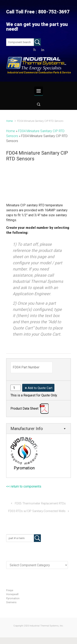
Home (9, 121)
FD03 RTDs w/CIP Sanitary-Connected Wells (37, 511)
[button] (38, 104)
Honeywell (12, 594)
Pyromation (13, 598)
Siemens (11, 602)
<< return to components (24, 486)
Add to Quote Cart (40, 388)
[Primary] (39, 91)
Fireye (10, 590)
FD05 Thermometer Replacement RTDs (40, 504)
